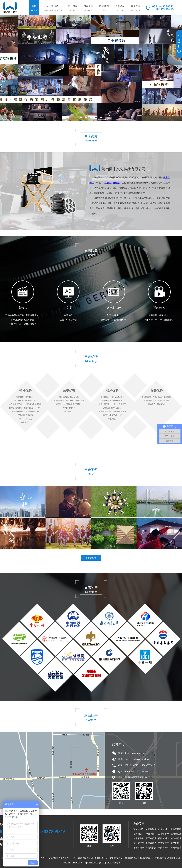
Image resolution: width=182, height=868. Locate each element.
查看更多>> (91, 558)
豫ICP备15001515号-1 (109, 863)
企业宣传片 (52, 9)
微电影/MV (114, 308)
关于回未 (72, 9)
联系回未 (136, 9)
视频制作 (159, 308)
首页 (34, 9)
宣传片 (23, 308)
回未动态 (120, 9)
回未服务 (88, 9)
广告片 (68, 308)
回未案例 (104, 9)
